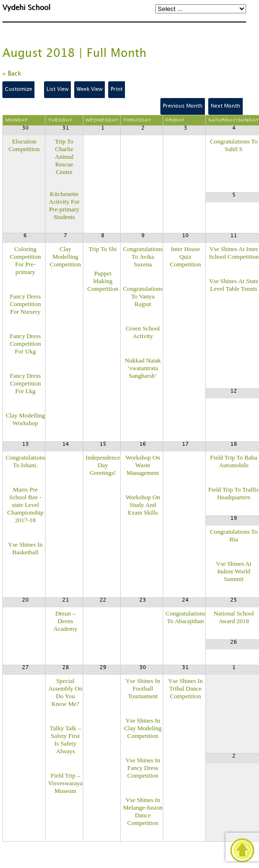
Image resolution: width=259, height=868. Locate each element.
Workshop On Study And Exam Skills (143, 505)
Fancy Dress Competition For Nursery (25, 304)
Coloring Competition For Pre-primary (25, 260)
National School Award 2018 (234, 617)
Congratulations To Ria (234, 535)
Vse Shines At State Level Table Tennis (234, 285)
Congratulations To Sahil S (234, 145)
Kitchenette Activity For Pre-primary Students (64, 205)
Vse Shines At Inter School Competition (234, 253)
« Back (12, 74)
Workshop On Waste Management (143, 465)
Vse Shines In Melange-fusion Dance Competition (143, 811)
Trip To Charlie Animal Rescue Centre (64, 157)
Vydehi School (26, 8)
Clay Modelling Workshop (25, 419)
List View (57, 89)
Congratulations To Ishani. (25, 461)
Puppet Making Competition (103, 281)
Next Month (225, 106)
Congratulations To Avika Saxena (143, 257)
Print (117, 89)
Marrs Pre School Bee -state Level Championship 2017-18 (25, 505)
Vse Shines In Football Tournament (143, 688)
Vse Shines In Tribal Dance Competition (185, 688)
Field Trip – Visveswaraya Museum (65, 783)
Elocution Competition (24, 145)
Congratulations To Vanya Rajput (143, 296)
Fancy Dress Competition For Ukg (25, 344)
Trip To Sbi (103, 249)
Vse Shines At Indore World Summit (234, 571)
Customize (18, 89)
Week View (90, 89)
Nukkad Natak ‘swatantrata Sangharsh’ (143, 368)
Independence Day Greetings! (103, 465)
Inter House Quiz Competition (186, 257)
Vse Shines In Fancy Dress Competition (143, 768)
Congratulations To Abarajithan (186, 617)
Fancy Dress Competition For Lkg (25, 383)
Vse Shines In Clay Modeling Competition (143, 728)
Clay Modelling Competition (65, 257)
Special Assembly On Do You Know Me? (65, 692)
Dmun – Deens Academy (66, 621)
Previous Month (183, 106)
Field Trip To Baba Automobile (234, 461)
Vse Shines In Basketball (25, 548)
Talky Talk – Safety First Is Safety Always (65, 740)
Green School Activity (143, 332)
